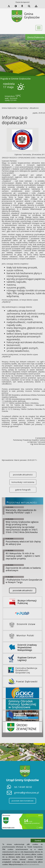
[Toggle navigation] (39, 28)
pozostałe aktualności (23, 475)
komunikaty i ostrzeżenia (23, 482)
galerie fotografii (23, 490)
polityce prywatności (31, 864)
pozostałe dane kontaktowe (23, 801)
